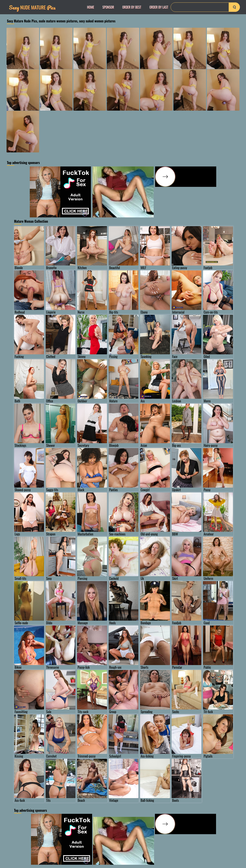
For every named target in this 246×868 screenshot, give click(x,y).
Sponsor (108, 7)
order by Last (159, 7)
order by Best (132, 7)
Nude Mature (32, 7)
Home (91, 7)
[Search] (205, 7)
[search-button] (234, 7)
